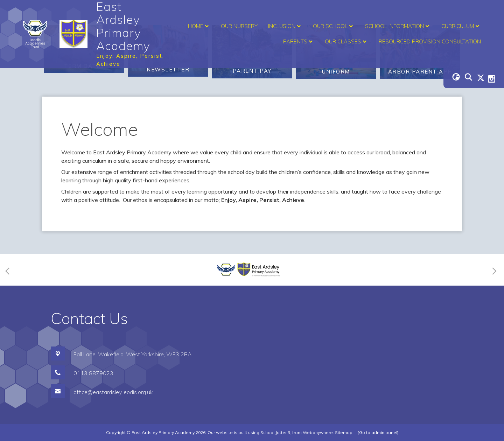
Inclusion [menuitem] (285, 26)
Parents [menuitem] (299, 42)
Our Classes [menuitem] (346, 42)
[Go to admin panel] (378, 432)
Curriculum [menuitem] (461, 26)
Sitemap (344, 432)
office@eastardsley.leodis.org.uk (113, 392)
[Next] (493, 270)
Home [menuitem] (199, 26)
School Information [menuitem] (398, 26)
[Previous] (10, 270)
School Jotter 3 (275, 432)
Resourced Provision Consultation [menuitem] (430, 41)
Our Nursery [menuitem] (239, 26)
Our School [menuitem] (334, 26)
